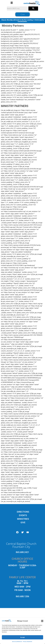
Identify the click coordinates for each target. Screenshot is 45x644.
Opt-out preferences (17, 642)
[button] (42, 621)
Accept (22, 637)
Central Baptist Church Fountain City (21, 545)
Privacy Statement (27, 642)
